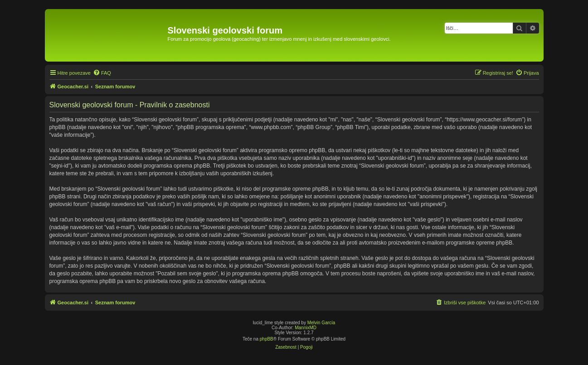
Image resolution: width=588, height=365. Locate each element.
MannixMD (306, 328)
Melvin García (321, 323)
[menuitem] (102, 73)
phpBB (267, 339)
